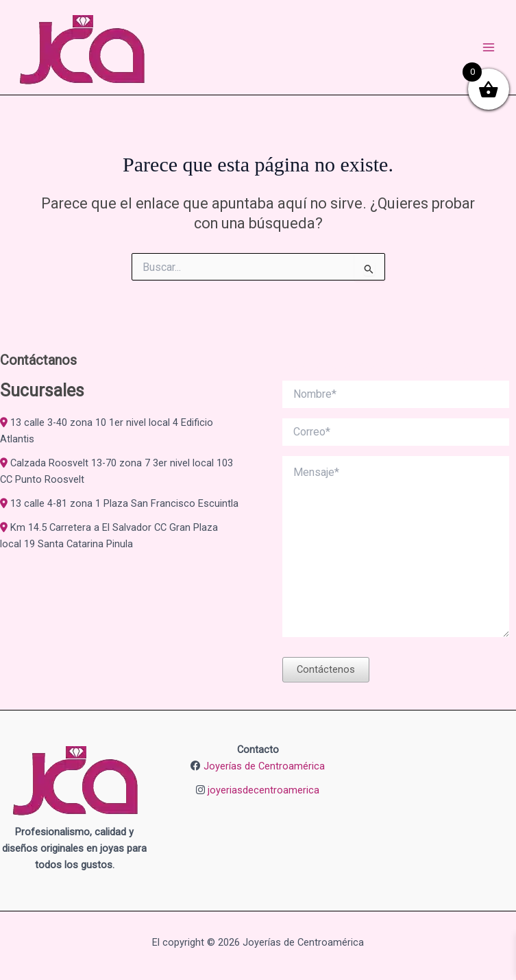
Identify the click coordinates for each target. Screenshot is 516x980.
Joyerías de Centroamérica (264, 766)
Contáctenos (326, 669)
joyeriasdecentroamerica (263, 790)
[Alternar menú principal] (489, 47)
